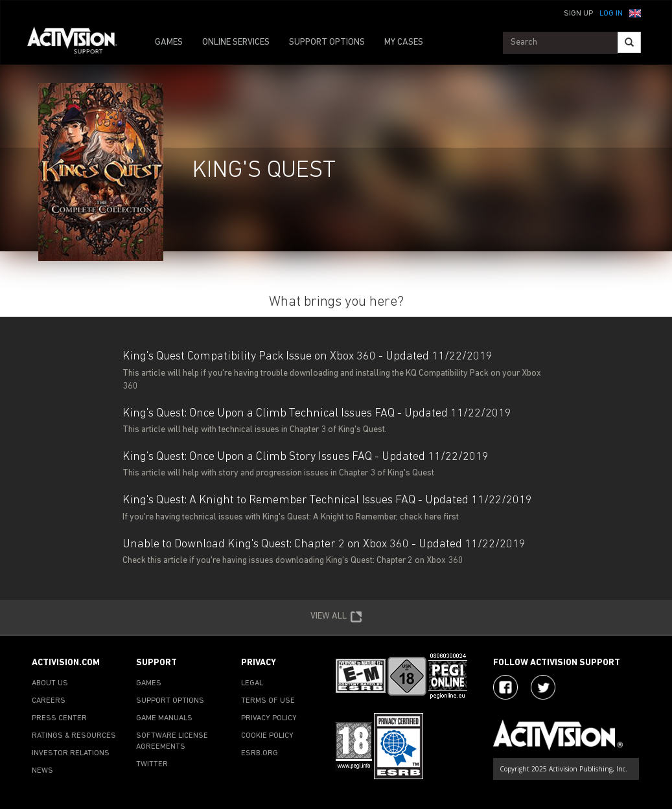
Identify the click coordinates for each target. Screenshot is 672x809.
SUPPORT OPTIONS (327, 42)
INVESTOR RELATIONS (71, 753)
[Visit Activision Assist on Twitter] (543, 687)
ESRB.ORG (260, 753)
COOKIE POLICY (267, 736)
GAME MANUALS (164, 718)
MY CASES (404, 42)
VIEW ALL (336, 617)
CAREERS (49, 701)
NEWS (42, 771)
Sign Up (578, 14)
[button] (635, 12)
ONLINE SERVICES (236, 42)
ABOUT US (50, 683)
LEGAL (252, 683)
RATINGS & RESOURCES (74, 736)
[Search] (629, 42)
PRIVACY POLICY (269, 718)
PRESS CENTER (59, 718)
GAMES (169, 42)
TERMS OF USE (268, 701)
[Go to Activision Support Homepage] (79, 43)
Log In (611, 14)
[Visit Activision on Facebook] (505, 687)
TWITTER (152, 764)
